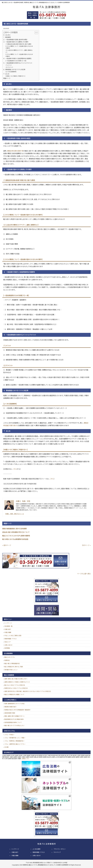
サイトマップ (57, 852)
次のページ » (86, 545)
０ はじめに (7, 35)
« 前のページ (7, 545)
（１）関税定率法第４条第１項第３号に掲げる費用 (18, 44)
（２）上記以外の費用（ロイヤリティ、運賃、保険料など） (19, 51)
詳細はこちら (25, 759)
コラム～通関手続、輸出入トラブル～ (15, 744)
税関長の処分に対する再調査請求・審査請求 (17, 710)
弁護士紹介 (8, 629)
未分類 (6, 747)
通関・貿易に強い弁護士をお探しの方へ (16, 679)
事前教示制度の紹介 (10, 707)
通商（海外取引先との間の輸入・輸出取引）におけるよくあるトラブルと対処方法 (28, 691)
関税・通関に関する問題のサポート (14, 716)
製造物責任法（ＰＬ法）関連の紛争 (14, 719)
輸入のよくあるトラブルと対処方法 (15, 685)
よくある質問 (36, 849)
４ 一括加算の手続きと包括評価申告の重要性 (17, 59)
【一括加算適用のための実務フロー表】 (16, 61)
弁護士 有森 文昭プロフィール (15, 514)
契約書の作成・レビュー (11, 670)
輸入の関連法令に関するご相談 (14, 667)
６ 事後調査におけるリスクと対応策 (14, 70)
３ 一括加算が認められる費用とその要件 (16, 42)
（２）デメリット (9, 67)
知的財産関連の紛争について (13, 722)
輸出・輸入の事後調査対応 (12, 664)
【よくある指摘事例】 (11, 72)
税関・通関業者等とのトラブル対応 (14, 704)
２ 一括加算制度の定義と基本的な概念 (15, 40)
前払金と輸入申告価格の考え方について (16, 532)
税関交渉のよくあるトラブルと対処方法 (16, 688)
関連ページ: (7, 78)
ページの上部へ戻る (84, 574)
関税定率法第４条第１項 (15, 151)
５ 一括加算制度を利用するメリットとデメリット (18, 63)
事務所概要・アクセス (11, 639)
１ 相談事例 (7, 37)
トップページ (8, 623)
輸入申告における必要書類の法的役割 (15, 539)
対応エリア (7, 642)
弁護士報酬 (8, 632)
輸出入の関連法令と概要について (14, 695)
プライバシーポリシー (60, 849)
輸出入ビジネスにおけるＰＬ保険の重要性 (16, 536)
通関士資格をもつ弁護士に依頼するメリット (17, 682)
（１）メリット (9, 65)
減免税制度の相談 (10, 713)
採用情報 (7, 648)
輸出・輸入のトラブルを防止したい (14, 726)
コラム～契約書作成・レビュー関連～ (15, 738)
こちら (15, 469)
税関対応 (7, 660)
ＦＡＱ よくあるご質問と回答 (13, 636)
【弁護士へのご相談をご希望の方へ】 (15, 76)
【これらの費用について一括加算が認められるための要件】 (19, 47)
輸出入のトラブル (10, 657)
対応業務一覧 (8, 626)
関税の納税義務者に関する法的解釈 (14, 529)
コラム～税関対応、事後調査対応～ (15, 741)
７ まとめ (6, 74)
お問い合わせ (8, 645)
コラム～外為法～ (10, 735)
